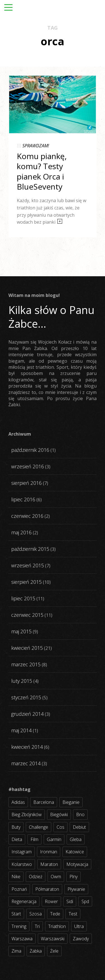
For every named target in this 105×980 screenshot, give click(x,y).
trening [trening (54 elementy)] (19, 926)
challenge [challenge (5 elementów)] (39, 827)
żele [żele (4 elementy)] (54, 951)
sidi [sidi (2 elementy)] (70, 901)
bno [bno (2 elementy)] (80, 814)
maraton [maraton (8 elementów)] (49, 864)
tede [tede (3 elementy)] (55, 914)
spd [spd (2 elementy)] (85, 901)
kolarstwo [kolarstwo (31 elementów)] (22, 864)
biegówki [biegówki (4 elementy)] (59, 814)
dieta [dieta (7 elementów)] (17, 839)
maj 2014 (21, 730)
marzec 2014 (26, 763)
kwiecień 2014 (27, 747)
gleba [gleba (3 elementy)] (76, 839)
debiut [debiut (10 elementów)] (79, 827)
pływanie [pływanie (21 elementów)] (76, 889)
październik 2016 (30, 450)
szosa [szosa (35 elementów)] (36, 914)
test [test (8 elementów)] (73, 914)
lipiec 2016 (23, 499)
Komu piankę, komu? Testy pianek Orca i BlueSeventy (42, 171)
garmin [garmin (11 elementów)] (54, 839)
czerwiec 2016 (27, 516)
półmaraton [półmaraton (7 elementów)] (47, 889)
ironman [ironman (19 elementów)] (49, 852)
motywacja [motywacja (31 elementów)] (77, 864)
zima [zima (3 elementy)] (16, 951)
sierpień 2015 (26, 582)
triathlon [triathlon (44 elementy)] (57, 926)
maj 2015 (21, 631)
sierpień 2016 (26, 483)
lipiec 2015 (23, 598)
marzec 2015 (26, 664)
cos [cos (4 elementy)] (60, 827)
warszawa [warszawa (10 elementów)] (22, 939)
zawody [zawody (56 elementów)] (81, 939)
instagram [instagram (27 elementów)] (22, 852)
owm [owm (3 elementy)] (56, 877)
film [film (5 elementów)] (34, 839)
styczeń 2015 (26, 697)
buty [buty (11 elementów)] (16, 827)
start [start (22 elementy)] (16, 914)
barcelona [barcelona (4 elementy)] (44, 802)
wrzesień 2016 (28, 466)
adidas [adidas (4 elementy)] (18, 802)
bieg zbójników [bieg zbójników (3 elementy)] (27, 814)
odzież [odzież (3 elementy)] (36, 877)
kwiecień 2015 (27, 648)
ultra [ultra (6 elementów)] (79, 926)
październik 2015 (30, 549)
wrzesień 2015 (28, 565)
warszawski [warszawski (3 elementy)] (53, 939)
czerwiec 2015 (27, 615)
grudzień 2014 (27, 714)
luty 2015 (22, 681)
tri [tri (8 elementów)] (37, 926)
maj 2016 (21, 532)
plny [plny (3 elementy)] (73, 877)
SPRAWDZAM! (36, 146)
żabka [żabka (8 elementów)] (36, 951)
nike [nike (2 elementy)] (16, 877)
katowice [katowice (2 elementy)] (75, 852)
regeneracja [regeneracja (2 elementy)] (24, 901)
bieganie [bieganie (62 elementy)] (71, 802)
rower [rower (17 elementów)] (51, 901)
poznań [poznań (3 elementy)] (19, 889)
